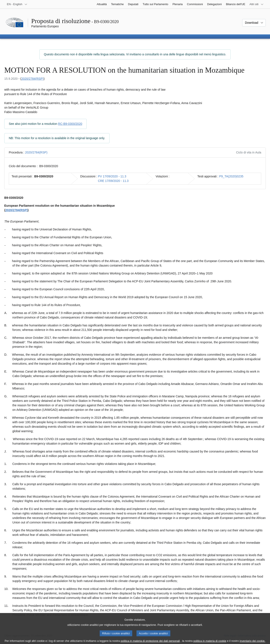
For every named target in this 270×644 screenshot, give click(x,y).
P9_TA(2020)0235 (231, 176)
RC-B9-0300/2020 (70, 124)
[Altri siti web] (257, 4)
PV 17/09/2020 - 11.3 (112, 176)
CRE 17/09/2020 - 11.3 (113, 181)
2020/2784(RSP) (32, 79)
